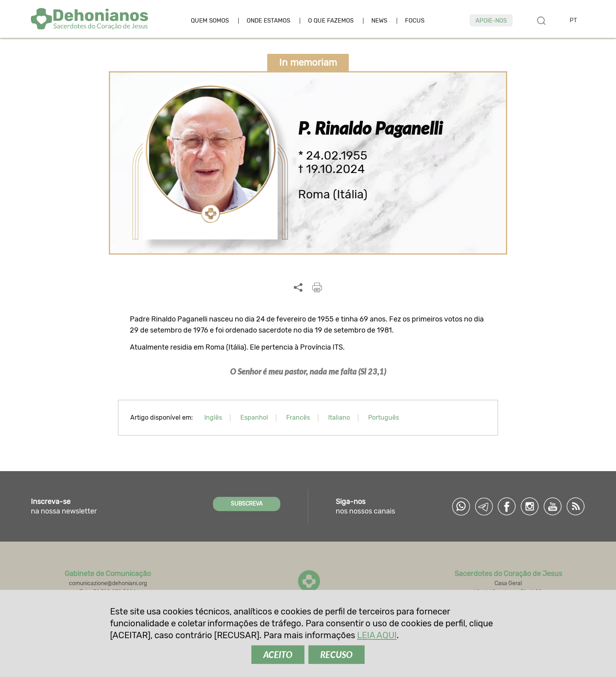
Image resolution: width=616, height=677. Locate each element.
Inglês (213, 417)
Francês (298, 417)
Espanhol (254, 417)
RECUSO (337, 655)
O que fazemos (331, 21)
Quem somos (210, 21)
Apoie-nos (491, 21)
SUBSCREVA (247, 504)
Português (384, 417)
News (379, 21)
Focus (415, 21)
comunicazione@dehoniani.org (108, 583)
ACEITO (278, 655)
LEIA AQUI (377, 635)
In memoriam (308, 63)
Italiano (339, 417)
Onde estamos (268, 21)
